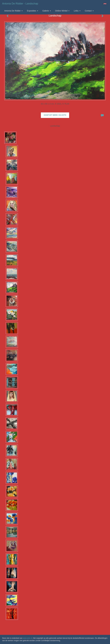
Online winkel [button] (62, 11)
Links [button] (77, 11)
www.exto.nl (27, 638)
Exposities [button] (33, 11)
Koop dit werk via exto (55, 115)
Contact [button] (89, 11)
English (105, 4)
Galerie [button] (47, 11)
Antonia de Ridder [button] (13, 11)
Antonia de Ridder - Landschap (20, 4)
